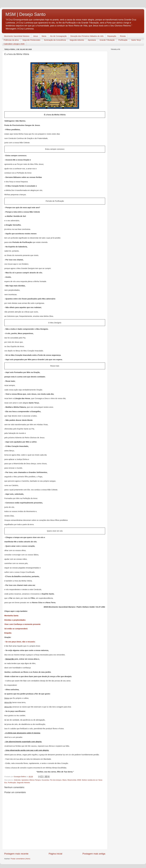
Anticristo (17, 780)
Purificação (123, 40)
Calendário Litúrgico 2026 (14, 44)
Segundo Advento (77, 40)
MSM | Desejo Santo (25, 14)
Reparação (112, 36)
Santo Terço (136, 40)
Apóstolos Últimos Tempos (31, 780)
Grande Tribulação (107, 40)
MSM (79, 780)
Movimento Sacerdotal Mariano (17, 36)
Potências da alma (11, 40)
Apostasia (92, 40)
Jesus (35, 36)
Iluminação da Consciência (55, 40)
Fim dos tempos (56, 780)
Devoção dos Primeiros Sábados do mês (87, 36)
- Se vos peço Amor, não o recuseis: (20, 642)
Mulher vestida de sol (90, 780)
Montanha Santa (11, 616)
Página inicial (55, 854)
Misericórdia (72, 780)
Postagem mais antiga (94, 854)
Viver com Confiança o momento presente (22, 624)
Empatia (8, 633)
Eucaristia (45, 780)
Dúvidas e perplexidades (15, 620)
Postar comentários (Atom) (21, 859)
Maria (44, 36)
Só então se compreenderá (16, 629)
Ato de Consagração (58, 36)
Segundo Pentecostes (31, 40)
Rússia (123, 36)
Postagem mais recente (16, 854)
